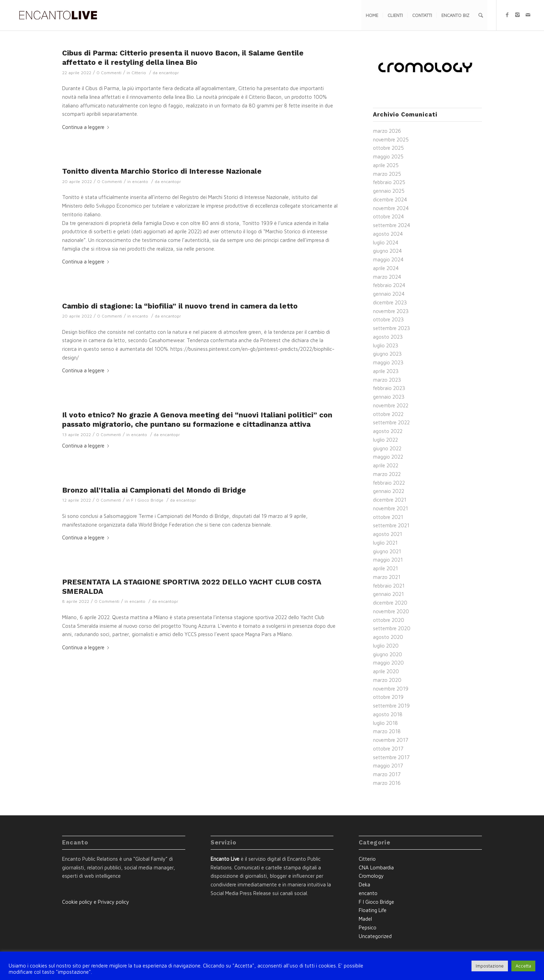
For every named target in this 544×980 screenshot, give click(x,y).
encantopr (169, 73)
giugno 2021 (387, 551)
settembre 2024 (392, 225)
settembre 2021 (391, 525)
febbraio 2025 (389, 182)
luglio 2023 (386, 345)
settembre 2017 (391, 757)
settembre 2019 (391, 706)
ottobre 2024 (388, 216)
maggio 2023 (388, 362)
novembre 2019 (391, 689)
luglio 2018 (385, 723)
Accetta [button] (523, 966)
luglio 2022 (385, 440)
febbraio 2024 (389, 285)
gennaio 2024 (389, 294)
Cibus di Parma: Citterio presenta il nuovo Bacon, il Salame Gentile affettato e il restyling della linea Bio (183, 58)
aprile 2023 (386, 371)
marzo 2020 (387, 680)
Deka (364, 884)
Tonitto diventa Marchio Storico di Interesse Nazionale (162, 171)
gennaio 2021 (388, 594)
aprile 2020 (386, 671)
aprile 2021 (385, 568)
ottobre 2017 (388, 749)
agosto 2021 (388, 534)
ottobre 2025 (388, 148)
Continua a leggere (87, 127)
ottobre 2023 (388, 319)
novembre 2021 (390, 508)
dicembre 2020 (390, 603)
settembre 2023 (392, 328)
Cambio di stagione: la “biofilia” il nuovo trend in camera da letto (180, 306)
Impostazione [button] (490, 966)
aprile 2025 (386, 165)
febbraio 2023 (389, 388)
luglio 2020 (386, 646)
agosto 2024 (388, 234)
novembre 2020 (391, 611)
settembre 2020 (392, 628)
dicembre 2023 (390, 302)
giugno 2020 (388, 654)
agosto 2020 (388, 637)
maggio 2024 (388, 259)
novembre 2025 (391, 140)
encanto (140, 181)
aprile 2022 (386, 465)
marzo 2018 (387, 731)
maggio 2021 (388, 560)
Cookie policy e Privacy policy (96, 902)
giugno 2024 (387, 251)
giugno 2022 (387, 448)
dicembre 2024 (390, 200)
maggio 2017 (388, 766)
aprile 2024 (386, 268)
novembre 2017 (391, 740)
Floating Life (373, 910)
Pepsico (368, 927)
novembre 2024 (391, 208)
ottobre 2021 (388, 517)
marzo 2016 (387, 783)
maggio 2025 (388, 157)
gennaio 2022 (389, 491)
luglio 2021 (385, 543)
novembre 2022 (391, 405)
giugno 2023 (387, 354)
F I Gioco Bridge (147, 500)
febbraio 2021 (389, 586)
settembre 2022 (391, 422)
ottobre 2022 (388, 414)
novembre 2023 (391, 311)
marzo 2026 (387, 131)
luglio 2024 (386, 242)
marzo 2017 (387, 774)
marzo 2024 (387, 277)
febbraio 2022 (389, 483)
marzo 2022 (387, 474)
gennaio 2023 (389, 397)
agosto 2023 (388, 337)
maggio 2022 (388, 457)
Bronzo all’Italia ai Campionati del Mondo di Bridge (154, 490)
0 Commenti (109, 73)
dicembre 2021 (390, 500)
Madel (365, 919)
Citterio (139, 73)
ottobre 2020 (389, 620)
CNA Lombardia (376, 868)
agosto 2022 (388, 431)
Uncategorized (375, 936)
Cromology (371, 876)
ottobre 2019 (388, 697)
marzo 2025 (387, 174)
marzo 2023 (387, 380)
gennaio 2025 (389, 191)
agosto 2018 (388, 714)
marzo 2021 (387, 577)
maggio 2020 (388, 663)
